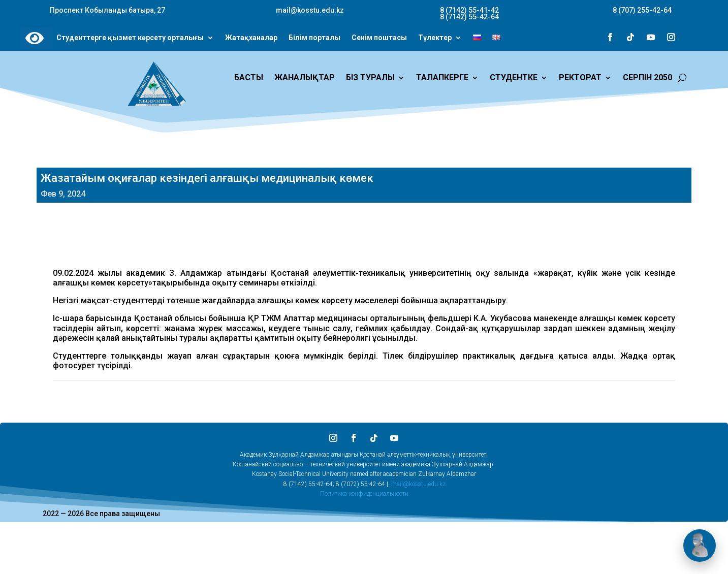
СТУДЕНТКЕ (514, 78)
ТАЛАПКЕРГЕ (442, 78)
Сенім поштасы (379, 38)
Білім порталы (314, 38)
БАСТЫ (249, 78)
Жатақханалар (251, 38)
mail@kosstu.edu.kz (418, 484)
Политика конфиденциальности (364, 494)
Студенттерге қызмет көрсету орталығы (130, 38)
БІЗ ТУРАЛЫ (370, 78)
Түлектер (435, 38)
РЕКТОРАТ (580, 78)
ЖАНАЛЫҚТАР (305, 78)
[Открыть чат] (700, 546)
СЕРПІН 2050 (647, 78)
